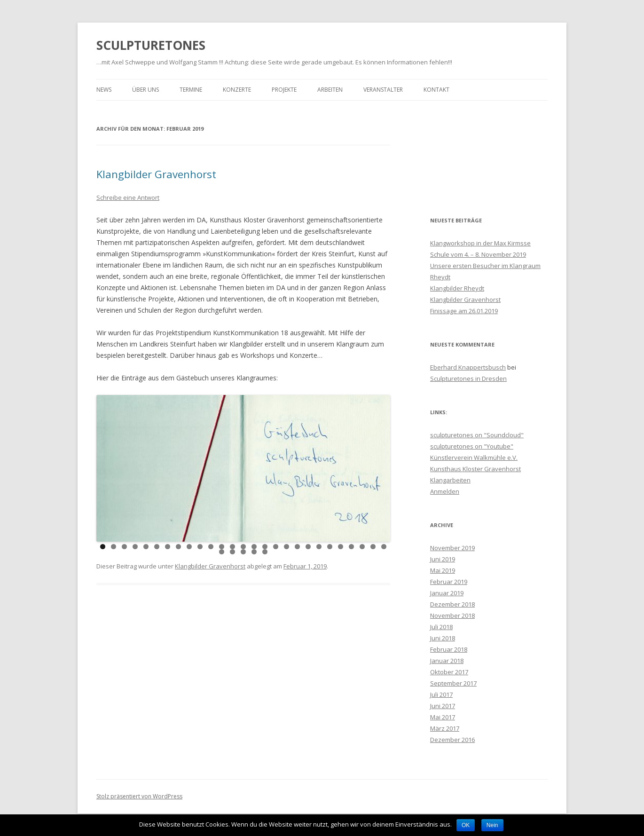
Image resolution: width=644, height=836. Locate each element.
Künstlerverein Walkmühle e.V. (474, 457)
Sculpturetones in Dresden (468, 379)
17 (276, 547)
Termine (191, 90)
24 (351, 547)
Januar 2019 (447, 593)
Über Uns (145, 90)
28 (222, 552)
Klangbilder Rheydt (457, 288)
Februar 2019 (449, 582)
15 (254, 547)
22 (330, 547)
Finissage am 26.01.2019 (464, 311)
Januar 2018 (447, 661)
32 (265, 552)
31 (254, 552)
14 (243, 547)
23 (341, 547)
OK (466, 825)
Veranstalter (383, 90)
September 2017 (453, 683)
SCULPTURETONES (151, 45)
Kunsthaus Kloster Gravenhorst (475, 469)
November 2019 (452, 548)
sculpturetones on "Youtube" (472, 446)
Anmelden (445, 491)
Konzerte (237, 90)
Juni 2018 (443, 638)
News (104, 90)
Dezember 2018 (452, 604)
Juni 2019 (443, 559)
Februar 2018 (449, 649)
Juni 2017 (443, 706)
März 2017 (445, 728)
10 (200, 547)
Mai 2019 (443, 570)
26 (373, 547)
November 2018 (452, 615)
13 (232, 547)
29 (232, 552)
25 (362, 547)
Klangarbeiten (450, 480)
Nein (492, 825)
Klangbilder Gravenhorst (156, 174)
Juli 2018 (441, 627)
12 (222, 547)
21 (319, 547)
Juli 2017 (441, 694)
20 (308, 547)
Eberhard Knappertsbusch (468, 367)
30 (243, 552)
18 (287, 547)
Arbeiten (330, 90)
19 (297, 547)
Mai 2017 (443, 717)
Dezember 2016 (452, 740)
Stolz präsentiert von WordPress (139, 796)
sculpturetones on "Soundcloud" (477, 435)
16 (265, 547)
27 (384, 547)
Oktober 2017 (449, 672)
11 (211, 547)
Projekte (284, 90)
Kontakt (436, 90)
